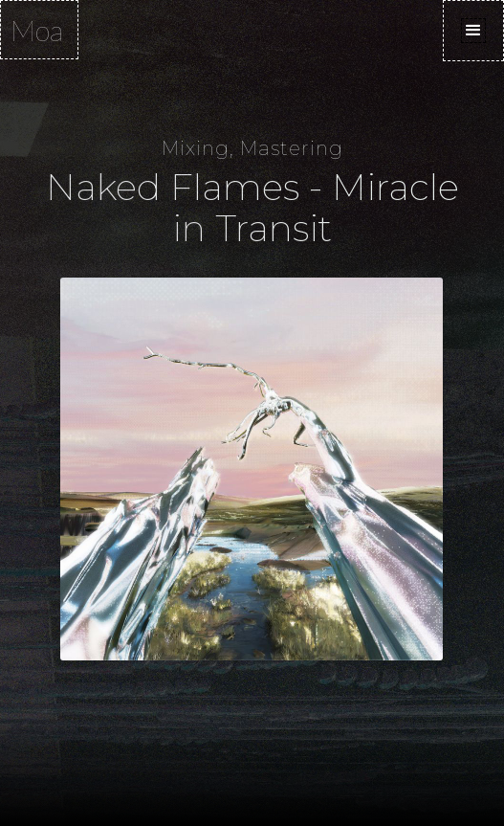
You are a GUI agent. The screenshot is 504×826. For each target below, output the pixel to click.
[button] (473, 31)
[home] (39, 30)
